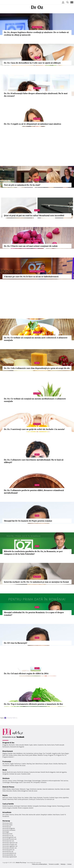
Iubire (35, 745)
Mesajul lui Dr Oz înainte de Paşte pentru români (28, 521)
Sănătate (6, 778)
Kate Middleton (18, 753)
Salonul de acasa (20, 765)
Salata (26, 798)
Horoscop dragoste (9, 828)
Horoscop (6, 821)
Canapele (36, 806)
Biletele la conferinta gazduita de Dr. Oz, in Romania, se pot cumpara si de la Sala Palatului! (33, 553)
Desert (5, 799)
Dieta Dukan (15, 789)
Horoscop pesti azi (8, 850)
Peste (19, 798)
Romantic (12, 745)
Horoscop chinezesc (9, 830)
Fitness (9, 789)
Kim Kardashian (28, 753)
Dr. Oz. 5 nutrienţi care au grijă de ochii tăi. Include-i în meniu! (34, 429)
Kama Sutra (51, 745)
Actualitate (37, 27)
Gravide (15, 808)
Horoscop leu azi (8, 851)
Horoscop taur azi (8, 841)
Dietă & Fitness (8, 787)
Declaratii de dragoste (17, 747)
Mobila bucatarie (8, 806)
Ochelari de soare (15, 774)
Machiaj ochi (62, 764)
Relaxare (23, 789)
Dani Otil (5, 755)
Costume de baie (35, 772)
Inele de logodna (61, 772)
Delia (19, 755)
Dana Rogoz (65, 753)
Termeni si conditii (54, 864)
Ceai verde (27, 782)
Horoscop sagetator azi (10, 846)
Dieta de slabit (65, 789)
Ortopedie (37, 782)
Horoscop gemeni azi (9, 837)
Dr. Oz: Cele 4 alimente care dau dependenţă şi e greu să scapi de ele (37, 368)
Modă (5, 770)
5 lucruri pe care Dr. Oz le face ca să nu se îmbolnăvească (31, 277)
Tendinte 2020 (26, 774)
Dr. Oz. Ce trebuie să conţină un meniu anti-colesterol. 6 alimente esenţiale (36, 339)
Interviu (12, 815)
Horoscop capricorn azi (10, 843)
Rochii (7, 764)
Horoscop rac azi (8, 835)
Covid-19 (63, 815)
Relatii (27, 745)
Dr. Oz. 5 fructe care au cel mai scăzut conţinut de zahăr (31, 246)
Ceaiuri (10, 781)
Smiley (11, 755)
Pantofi (43, 772)
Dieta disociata (7, 791)
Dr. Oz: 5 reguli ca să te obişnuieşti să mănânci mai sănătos (33, 124)
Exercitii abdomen (48, 789)
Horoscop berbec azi (9, 855)
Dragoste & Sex (8, 743)
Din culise (6, 815)
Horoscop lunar (7, 834)
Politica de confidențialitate (39, 864)
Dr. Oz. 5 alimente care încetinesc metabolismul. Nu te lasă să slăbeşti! (34, 461)
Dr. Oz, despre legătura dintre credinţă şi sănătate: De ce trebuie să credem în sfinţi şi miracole (36, 34)
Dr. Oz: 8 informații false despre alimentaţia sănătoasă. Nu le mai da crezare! (36, 95)
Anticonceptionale (54, 781)
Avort (21, 782)
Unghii (12, 764)
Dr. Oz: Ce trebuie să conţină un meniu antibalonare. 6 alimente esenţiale (35, 400)
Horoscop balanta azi (9, 853)
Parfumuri (18, 764)
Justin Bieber (33, 755)
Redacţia (63, 864)
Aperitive (66, 798)
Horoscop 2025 (7, 823)
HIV (32, 782)
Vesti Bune (56, 815)
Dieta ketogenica (23, 791)
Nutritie (37, 88)
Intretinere (33, 789)
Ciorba (15, 798)
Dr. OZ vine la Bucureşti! (16, 643)
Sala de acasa (33, 791)
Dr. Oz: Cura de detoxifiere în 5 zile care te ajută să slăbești (32, 63)
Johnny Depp (38, 753)
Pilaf (15, 799)
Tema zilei (25, 815)
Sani (34, 764)
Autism (31, 808)
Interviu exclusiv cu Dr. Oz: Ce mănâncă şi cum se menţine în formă (36, 582)
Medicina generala (37, 271)
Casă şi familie (8, 804)
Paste (10, 798)
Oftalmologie (14, 782)
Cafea (31, 798)
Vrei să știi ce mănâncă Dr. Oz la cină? (22, 185)
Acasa (37, 210)
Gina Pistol (25, 755)
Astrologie (6, 832)
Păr (4, 764)
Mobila (30, 806)
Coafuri (24, 764)
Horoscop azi (7, 827)
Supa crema (58, 798)
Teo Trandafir (47, 753)
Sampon (46, 764)
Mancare (5, 798)
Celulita (55, 764)
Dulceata (40, 798)
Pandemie (6, 816)
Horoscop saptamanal (10, 857)
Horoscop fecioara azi (9, 839)
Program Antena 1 (8, 757)
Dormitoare (43, 806)
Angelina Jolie (56, 753)
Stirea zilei (18, 815)
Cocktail (52, 798)
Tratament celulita (8, 765)
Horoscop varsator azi (9, 848)
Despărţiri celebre (47, 815)
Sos (23, 798)
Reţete (5, 795)
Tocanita (46, 798)
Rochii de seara (12, 772)
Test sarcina (64, 781)
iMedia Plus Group (21, 863)
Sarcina (5, 781)
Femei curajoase (23, 808)
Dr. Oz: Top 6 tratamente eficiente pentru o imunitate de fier (33, 704)
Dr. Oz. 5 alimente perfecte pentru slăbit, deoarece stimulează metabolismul (34, 492)
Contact (69, 864)
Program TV (52, 755)
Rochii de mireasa (23, 772)
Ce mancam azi (49, 799)
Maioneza (10, 799)
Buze (51, 764)
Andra (15, 755)
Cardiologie (6, 782)
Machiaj (29, 764)
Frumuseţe (7, 761)
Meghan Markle (7, 753)
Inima (15, 781)
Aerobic (40, 789)
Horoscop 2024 (7, 825)
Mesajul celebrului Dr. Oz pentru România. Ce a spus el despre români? (34, 614)
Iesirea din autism (34, 815)
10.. (17, 718)
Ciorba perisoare (23, 799)
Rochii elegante (51, 772)
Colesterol (45, 781)
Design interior (52, 806)
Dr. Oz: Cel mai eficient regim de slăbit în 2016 (26, 673)
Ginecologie (28, 781)
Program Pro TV (61, 755)
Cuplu (31, 745)
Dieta (37, 58)
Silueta (15, 791)
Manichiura (39, 764)
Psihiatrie (43, 782)
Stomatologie (36, 781)
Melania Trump (43, 755)
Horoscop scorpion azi (10, 844)
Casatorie (41, 745)
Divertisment (8, 751)
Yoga (28, 789)
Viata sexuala (20, 745)
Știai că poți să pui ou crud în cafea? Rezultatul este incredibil (34, 215)
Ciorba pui (32, 799)
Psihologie (20, 781)
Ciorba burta (40, 799)
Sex (45, 745)
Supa (35, 798)
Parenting (60, 806)
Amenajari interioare (20, 806)
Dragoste (5, 745)
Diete (4, 789)
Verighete (6, 774)
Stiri (37, 516)
